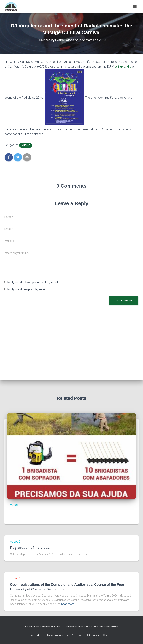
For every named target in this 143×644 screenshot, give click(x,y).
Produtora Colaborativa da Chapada (92, 635)
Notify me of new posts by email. (27, 289)
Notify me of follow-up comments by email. (33, 282)
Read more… (69, 604)
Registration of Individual (30, 548)
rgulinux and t (122, 67)
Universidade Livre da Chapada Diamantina (92, 626)
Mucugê (26, 145)
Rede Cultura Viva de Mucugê (43, 626)
